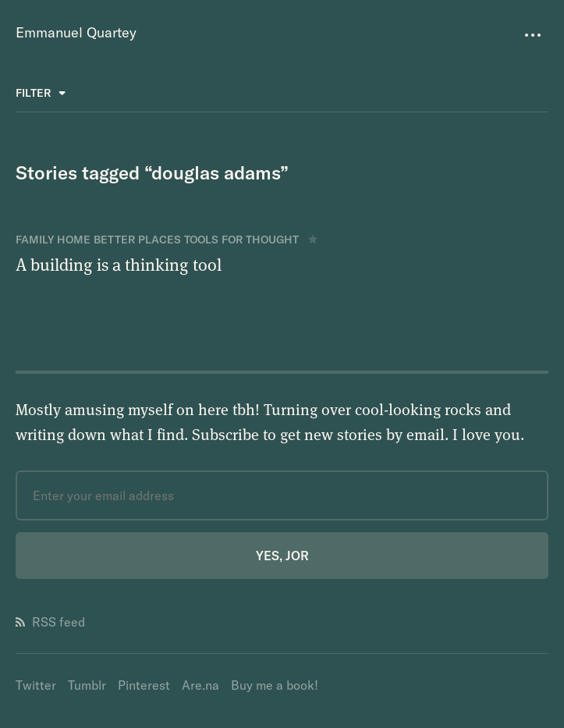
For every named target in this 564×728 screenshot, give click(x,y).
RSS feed (50, 622)
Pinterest (144, 685)
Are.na (200, 685)
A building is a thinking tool (119, 264)
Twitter (36, 685)
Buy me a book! (275, 685)
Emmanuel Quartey (76, 32)
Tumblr (87, 685)
